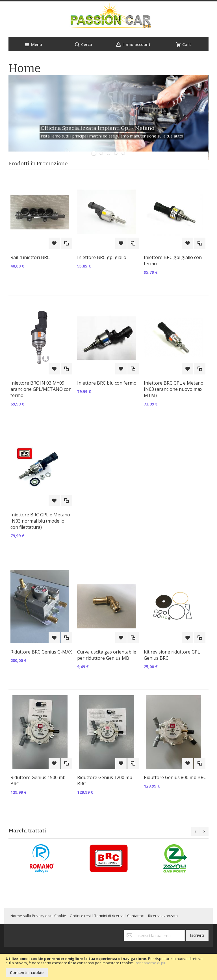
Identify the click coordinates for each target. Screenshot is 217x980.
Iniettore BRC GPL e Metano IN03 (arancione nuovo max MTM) (174, 389)
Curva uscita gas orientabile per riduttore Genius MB (107, 655)
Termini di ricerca (109, 916)
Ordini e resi (80, 916)
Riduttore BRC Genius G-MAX (41, 652)
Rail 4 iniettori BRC (30, 257)
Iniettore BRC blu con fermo (107, 383)
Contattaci (136, 916)
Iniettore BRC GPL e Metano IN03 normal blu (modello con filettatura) (40, 521)
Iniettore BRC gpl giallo (102, 257)
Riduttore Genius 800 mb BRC (175, 777)
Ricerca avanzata (163, 916)
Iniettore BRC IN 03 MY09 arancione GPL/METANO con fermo (41, 389)
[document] (108, 967)
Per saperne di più (151, 963)
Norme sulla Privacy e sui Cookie (38, 916)
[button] (54, 243)
